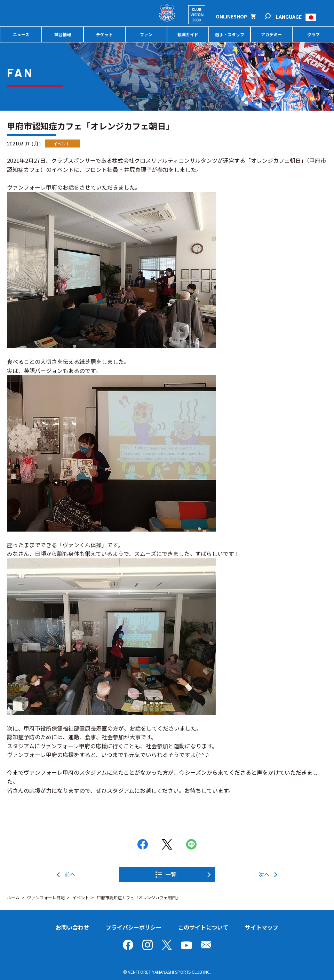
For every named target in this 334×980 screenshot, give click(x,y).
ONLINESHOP (231, 16)
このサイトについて (203, 927)
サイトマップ (262, 927)
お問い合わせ (72, 927)
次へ (264, 874)
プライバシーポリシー (134, 927)
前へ (70, 874)
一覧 (171, 874)
